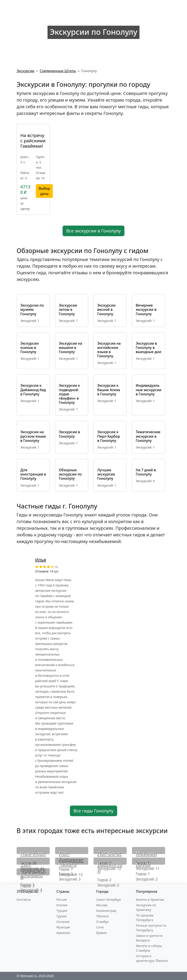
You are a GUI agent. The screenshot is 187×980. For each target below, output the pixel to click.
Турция (62, 911)
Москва (102, 905)
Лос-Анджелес (71, 856)
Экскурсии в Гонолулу (69, 434)
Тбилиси (102, 916)
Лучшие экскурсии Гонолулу (106, 474)
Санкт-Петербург (109, 900)
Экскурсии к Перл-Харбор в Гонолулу (109, 436)
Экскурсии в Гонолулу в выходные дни (148, 348)
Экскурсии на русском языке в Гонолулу (33, 436)
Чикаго (67, 864)
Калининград (106, 911)
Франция (63, 927)
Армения (63, 933)
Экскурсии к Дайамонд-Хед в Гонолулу (33, 390)
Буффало (31, 875)
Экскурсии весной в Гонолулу (106, 309)
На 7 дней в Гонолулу (146, 472)
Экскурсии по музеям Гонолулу (32, 309)
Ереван (101, 933)
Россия (62, 900)
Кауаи (143, 864)
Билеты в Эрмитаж (150, 900)
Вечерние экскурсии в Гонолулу (146, 309)
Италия (62, 905)
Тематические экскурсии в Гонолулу (148, 436)
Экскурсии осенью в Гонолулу (30, 348)
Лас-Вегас (109, 853)
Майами (146, 853)
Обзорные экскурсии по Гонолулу (70, 474)
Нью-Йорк (33, 853)
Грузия (61, 916)
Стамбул (102, 922)
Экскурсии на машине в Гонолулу (71, 348)
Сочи (100, 927)
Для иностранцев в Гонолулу (33, 474)
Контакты (24, 900)
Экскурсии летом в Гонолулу (68, 309)
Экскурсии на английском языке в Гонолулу (109, 350)
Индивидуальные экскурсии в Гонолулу (149, 390)
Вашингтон (110, 867)
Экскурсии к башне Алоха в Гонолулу (109, 390)
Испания (63, 922)
